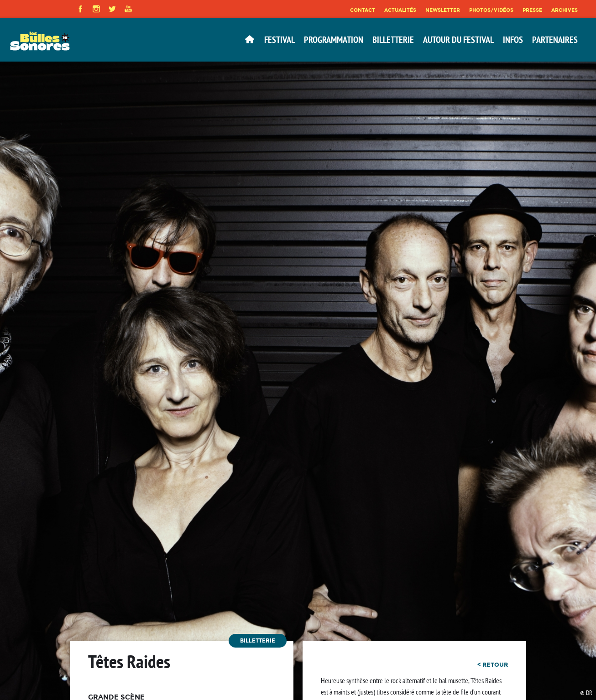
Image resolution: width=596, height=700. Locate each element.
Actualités (400, 10)
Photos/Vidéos (491, 10)
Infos (513, 40)
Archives (565, 10)
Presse (532, 10)
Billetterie (393, 40)
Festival (280, 40)
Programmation (334, 40)
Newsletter (443, 10)
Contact (363, 10)
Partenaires (555, 40)
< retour (493, 664)
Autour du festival (458, 40)
